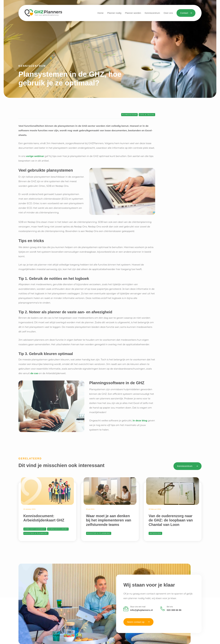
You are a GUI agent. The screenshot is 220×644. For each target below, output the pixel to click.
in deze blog (140, 420)
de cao (34, 373)
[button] (152, 13)
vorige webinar (35, 156)
